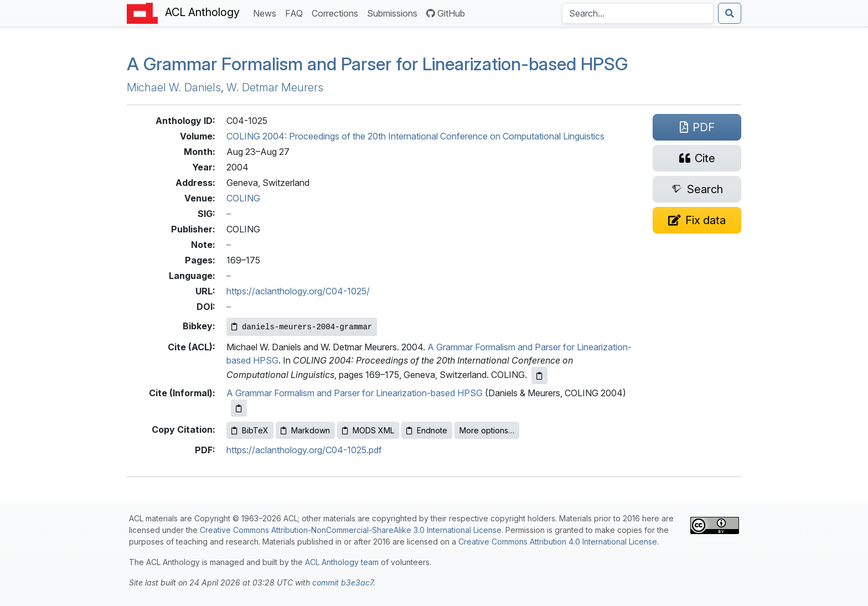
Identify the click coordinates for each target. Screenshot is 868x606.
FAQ (296, 12)
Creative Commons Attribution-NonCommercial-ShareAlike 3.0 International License (351, 530)
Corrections (337, 12)
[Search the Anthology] (638, 13)
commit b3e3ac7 (343, 582)
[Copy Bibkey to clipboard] (302, 327)
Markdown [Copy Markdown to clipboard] (305, 430)
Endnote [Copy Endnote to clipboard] (427, 430)
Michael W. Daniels (174, 87)
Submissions (394, 12)
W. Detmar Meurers (275, 87)
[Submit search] (730, 13)
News (267, 12)
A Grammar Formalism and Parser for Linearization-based (377, 64)
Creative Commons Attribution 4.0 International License (558, 542)
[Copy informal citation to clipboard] (239, 408)
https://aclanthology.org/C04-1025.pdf (304, 450)
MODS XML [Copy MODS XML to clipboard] (368, 430)
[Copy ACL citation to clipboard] (539, 375)
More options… (487, 430)
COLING (243, 198)
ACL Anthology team (342, 562)
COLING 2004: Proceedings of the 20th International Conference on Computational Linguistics (415, 136)
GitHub (446, 13)
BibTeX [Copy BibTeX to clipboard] (250, 430)
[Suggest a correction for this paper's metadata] (697, 220)
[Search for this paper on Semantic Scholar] (697, 189)
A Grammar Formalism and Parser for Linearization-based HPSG (355, 393)
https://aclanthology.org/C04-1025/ (298, 291)
